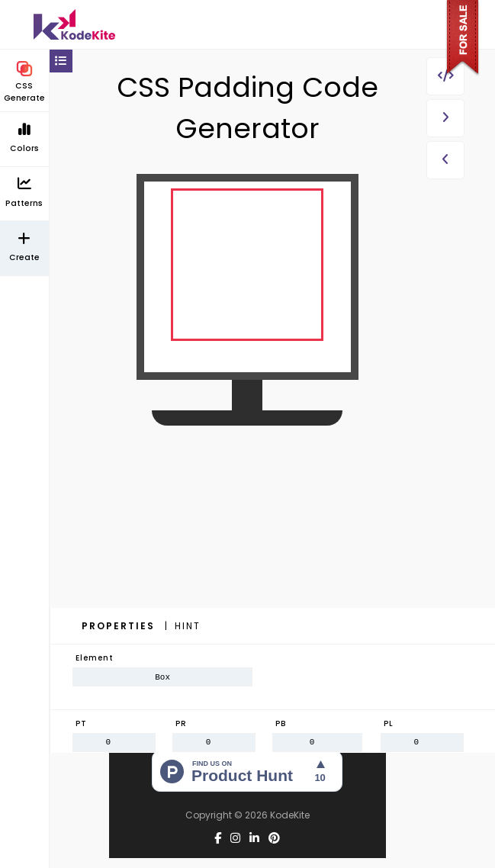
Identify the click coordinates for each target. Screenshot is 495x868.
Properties (120, 626)
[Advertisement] (247, 550)
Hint (188, 626)
